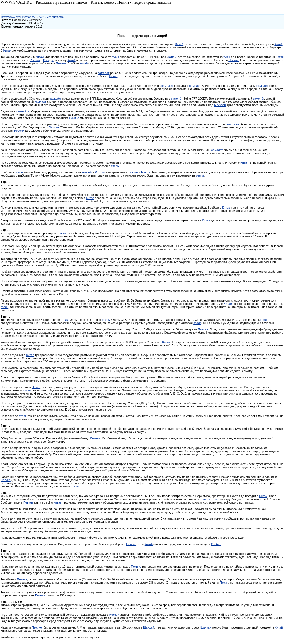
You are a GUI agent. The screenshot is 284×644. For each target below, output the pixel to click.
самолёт (104, 73)
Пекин (113, 76)
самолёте (23, 111)
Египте (146, 172)
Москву (114, 615)
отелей (87, 172)
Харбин (216, 544)
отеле (19, 172)
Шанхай (149, 627)
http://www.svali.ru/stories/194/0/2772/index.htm (32, 17)
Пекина (74, 118)
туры (116, 57)
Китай (179, 44)
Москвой (220, 105)
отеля (200, 175)
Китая (280, 57)
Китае (90, 198)
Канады (48, 60)
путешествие (210, 499)
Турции (133, 172)
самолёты (233, 124)
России (35, 60)
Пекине (234, 60)
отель (115, 166)
